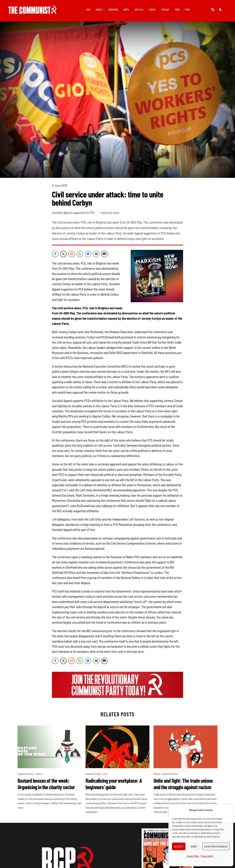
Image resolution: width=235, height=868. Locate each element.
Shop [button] (177, 10)
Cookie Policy (193, 856)
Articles (139, 10)
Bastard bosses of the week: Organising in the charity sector (46, 784)
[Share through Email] (96, 254)
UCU (105, 774)
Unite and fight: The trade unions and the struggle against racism (183, 784)
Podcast (165, 10)
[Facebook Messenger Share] (88, 254)
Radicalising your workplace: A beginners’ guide (114, 784)
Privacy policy (207, 856)
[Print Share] (104, 254)
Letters (39, 774)
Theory (152, 10)
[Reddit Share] (72, 254)
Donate (99, 10)
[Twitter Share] (63, 254)
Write (126, 10)
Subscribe (113, 10)
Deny (194, 846)
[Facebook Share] (55, 254)
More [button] (188, 10)
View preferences (216, 846)
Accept (179, 846)
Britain (157, 774)
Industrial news (110, 213)
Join (88, 10)
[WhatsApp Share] (80, 254)
